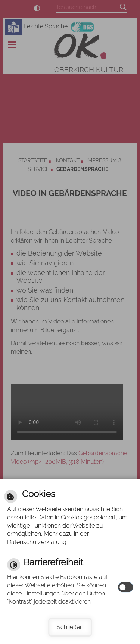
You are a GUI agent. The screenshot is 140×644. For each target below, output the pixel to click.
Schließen (70, 627)
